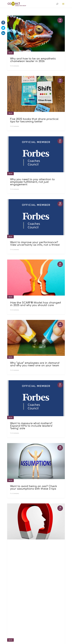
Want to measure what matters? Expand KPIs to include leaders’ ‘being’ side (31, 426)
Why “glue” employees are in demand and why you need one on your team (35, 364)
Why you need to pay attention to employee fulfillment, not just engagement (32, 182)
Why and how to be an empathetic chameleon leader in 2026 (33, 60)
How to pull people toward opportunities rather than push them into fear (35, 549)
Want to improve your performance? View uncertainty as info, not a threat (35, 244)
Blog (10, 53)
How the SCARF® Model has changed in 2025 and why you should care (36, 304)
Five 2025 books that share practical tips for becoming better (34, 120)
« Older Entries (13, 565)
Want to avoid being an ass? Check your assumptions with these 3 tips (33, 487)
